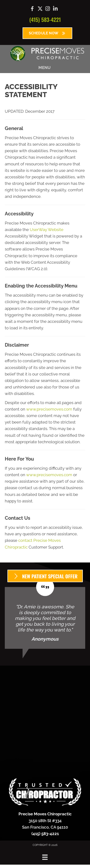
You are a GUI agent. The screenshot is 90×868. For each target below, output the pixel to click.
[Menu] (45, 857)
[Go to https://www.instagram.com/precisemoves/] (48, 9)
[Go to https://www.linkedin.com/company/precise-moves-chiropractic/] (55, 9)
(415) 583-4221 (45, 19)
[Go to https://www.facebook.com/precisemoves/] (32, 9)
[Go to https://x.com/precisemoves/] (40, 9)
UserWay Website (47, 230)
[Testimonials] (45, 618)
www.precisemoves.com (49, 409)
